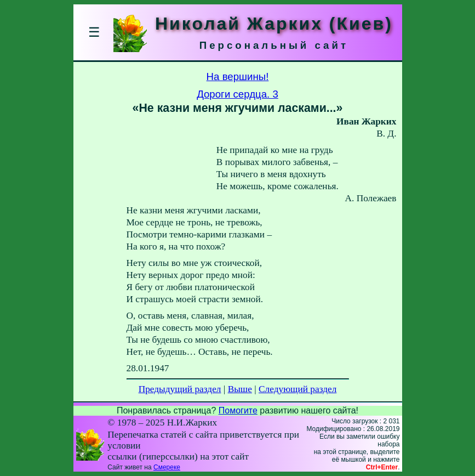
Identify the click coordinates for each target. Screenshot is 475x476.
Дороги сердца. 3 (237, 94)
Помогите (238, 410)
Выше (240, 389)
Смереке (167, 467)
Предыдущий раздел (180, 389)
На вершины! (238, 76)
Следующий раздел (297, 389)
